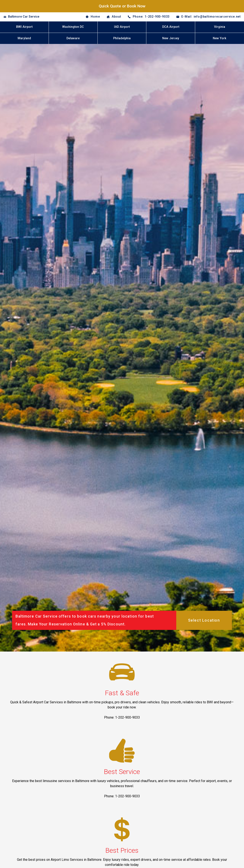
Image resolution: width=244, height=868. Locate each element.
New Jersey (171, 38)
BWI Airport (24, 27)
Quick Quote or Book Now (122, 6)
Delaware (73, 38)
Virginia (220, 27)
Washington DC (73, 27)
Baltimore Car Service (24, 17)
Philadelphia (122, 38)
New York (220, 38)
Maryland (24, 38)
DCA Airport (171, 27)
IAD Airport (122, 27)
